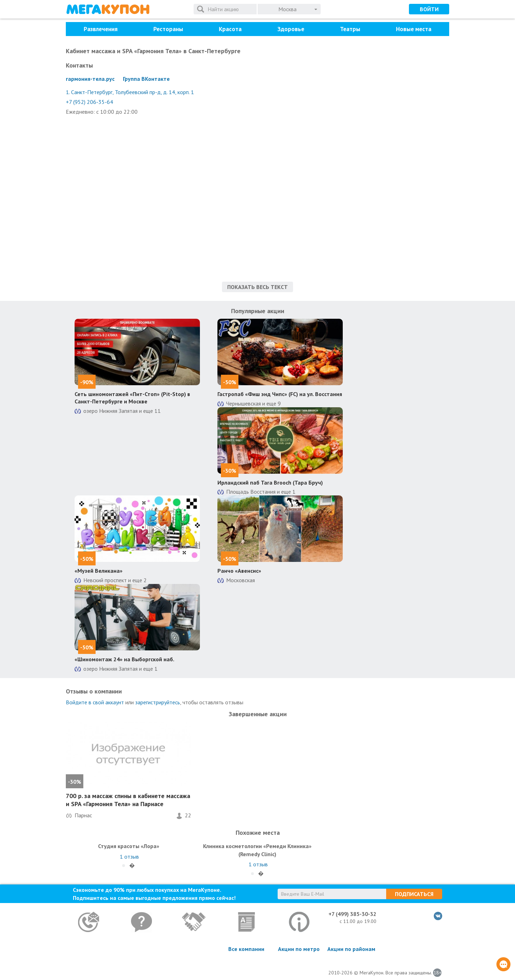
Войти (429, 9)
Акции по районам (351, 949)
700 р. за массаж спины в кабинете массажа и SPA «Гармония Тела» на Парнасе (128, 800)
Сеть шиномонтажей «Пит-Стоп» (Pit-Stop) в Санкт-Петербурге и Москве (132, 398)
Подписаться (414, 894)
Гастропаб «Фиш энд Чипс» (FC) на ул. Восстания (280, 394)
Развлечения (101, 29)
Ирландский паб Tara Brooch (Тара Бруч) (270, 482)
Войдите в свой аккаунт (95, 702)
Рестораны (168, 29)
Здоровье (291, 29)
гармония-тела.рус (90, 79)
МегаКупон (108, 9)
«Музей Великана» (99, 571)
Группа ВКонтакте (146, 79)
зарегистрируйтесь (158, 702)
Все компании (246, 949)
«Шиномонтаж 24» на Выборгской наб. (124, 659)
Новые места (414, 29)
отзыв (129, 856)
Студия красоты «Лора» (129, 846)
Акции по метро (299, 949)
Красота (230, 29)
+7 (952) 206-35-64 (89, 102)
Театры (350, 29)
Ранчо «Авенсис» (239, 571)
